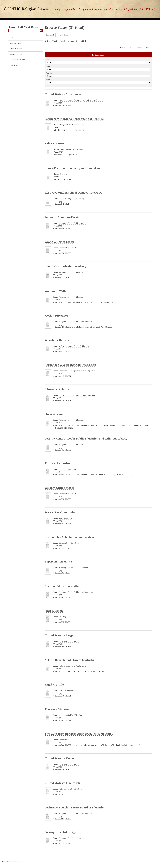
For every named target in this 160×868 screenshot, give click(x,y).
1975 (60, 324)
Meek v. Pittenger (56, 316)
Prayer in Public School (68, 690)
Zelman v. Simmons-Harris (62, 217)
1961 (60, 718)
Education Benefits (66, 371)
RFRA (81, 149)
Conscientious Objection (93, 100)
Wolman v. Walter (56, 291)
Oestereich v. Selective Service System (69, 537)
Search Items (63, 35)
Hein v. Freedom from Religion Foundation (73, 168)
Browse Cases (16, 43)
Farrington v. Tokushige (60, 832)
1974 (60, 349)
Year (149, 48)
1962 (60, 669)
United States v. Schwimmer (63, 94)
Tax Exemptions (65, 518)
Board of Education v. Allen (63, 586)
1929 (60, 103)
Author (140, 48)
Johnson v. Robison (57, 389)
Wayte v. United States (59, 242)
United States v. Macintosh (62, 783)
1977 (60, 275)
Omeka (22, 862)
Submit (41, 31)
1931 (60, 792)
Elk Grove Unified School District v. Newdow (73, 193)
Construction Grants (67, 469)
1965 (60, 644)
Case (132, 48)
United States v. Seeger (60, 635)
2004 (60, 201)
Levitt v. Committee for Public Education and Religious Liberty (86, 439)
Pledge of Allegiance (67, 199)
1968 (60, 546)
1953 (60, 767)
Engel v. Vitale (54, 684)
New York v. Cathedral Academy (65, 266)
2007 (61, 177)
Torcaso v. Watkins (57, 709)
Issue (48, 66)
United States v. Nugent (60, 758)
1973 (60, 423)
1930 (60, 816)
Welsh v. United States (59, 488)
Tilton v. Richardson (58, 463)
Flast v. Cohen (54, 611)
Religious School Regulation (70, 838)
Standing (63, 174)
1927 (60, 841)
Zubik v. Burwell (55, 143)
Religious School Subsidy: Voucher (73, 223)
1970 (60, 496)
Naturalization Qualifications (71, 100)
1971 (60, 472)
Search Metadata (17, 49)
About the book (17, 54)
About (13, 38)
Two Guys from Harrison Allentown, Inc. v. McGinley (79, 734)
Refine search (98, 55)
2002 (60, 226)
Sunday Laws (81, 666)
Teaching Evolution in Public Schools (74, 567)
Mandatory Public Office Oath (71, 715)
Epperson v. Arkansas (59, 561)
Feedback (15, 65)
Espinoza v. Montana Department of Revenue (74, 119)
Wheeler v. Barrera (57, 340)
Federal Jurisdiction (67, 666)
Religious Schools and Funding (72, 125)
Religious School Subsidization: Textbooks (76, 322)
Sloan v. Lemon (54, 414)
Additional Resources (19, 60)
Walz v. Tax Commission (60, 512)
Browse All (50, 35)
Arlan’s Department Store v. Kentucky (70, 660)
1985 (60, 250)
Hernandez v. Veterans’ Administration (70, 365)
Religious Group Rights (69, 149)
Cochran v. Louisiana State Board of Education (75, 807)
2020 (61, 127)
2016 (61, 152)
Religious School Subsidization (71, 272)
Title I (61, 346)
